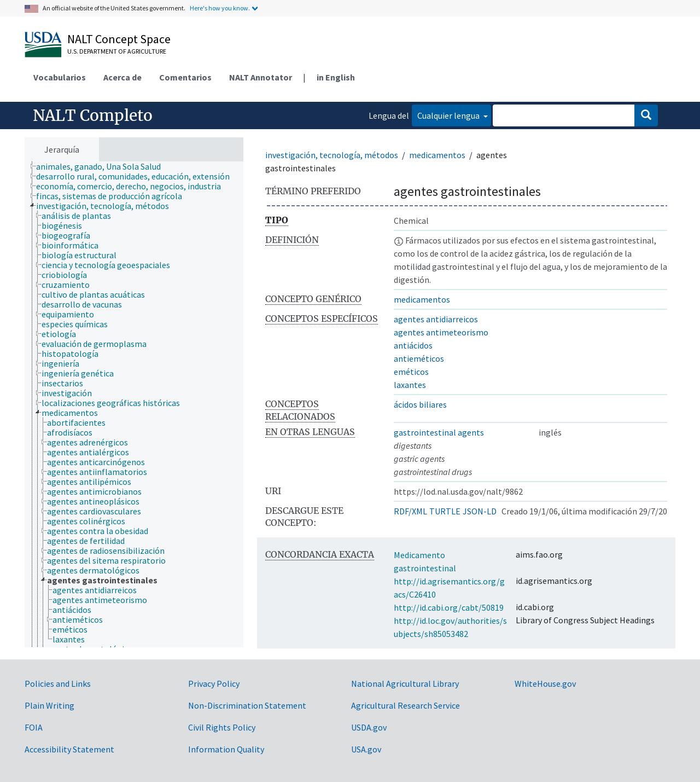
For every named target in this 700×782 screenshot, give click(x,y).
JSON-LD (480, 511)
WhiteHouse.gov (545, 683)
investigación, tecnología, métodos (332, 155)
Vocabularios (60, 77)
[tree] (134, 404)
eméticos (411, 372)
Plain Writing (49, 705)
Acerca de (122, 77)
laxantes (410, 385)
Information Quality (226, 749)
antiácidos (413, 345)
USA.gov (366, 749)
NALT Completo (93, 115)
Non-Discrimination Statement (247, 705)
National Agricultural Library (405, 683)
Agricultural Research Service (406, 705)
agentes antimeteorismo (441, 332)
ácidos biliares (420, 404)
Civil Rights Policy (222, 727)
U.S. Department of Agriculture (117, 51)
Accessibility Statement (69, 749)
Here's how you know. (220, 8)
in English (336, 77)
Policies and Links (58, 683)
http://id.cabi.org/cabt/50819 (449, 607)
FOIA (34, 727)
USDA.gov (369, 727)
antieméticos (419, 358)
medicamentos (437, 155)
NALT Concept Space (119, 39)
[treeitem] (103, 166)
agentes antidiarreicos (436, 319)
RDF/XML (410, 511)
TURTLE (445, 511)
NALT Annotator (261, 77)
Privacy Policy (214, 683)
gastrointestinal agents (439, 432)
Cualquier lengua (449, 115)
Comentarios (185, 77)
